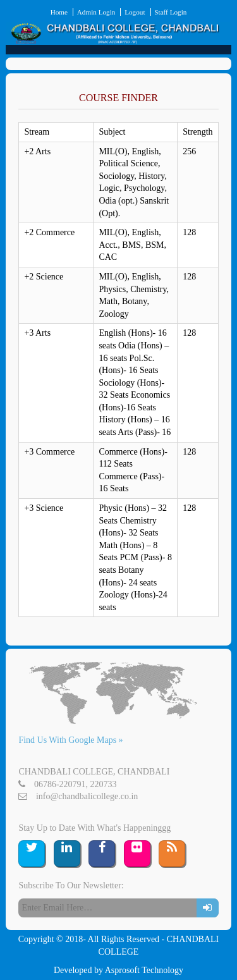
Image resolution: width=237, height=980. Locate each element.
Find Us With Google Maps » (70, 740)
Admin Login (96, 12)
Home (59, 12)
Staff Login (170, 12)
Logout (135, 12)
